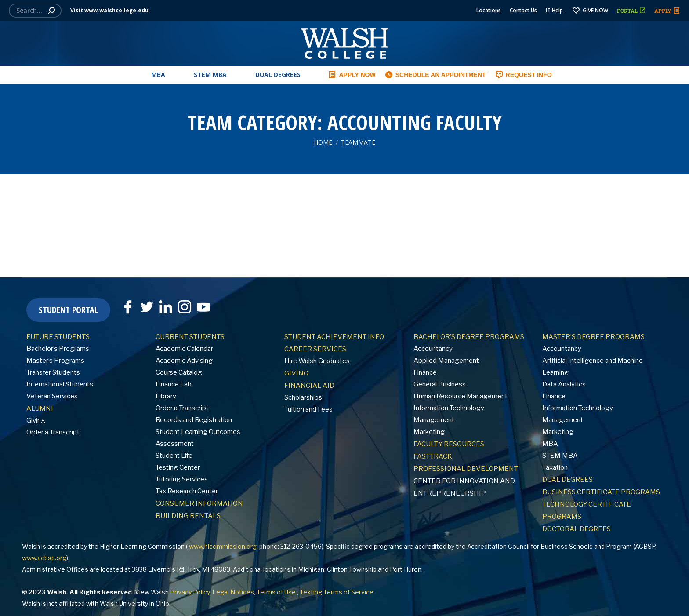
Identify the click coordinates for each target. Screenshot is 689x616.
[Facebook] (128, 307)
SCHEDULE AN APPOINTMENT (435, 75)
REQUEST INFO (523, 75)
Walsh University (124, 603)
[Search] (35, 11)
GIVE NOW (590, 10)
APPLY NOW (352, 75)
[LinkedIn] (166, 307)
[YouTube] (203, 307)
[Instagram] (185, 307)
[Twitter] (147, 307)
